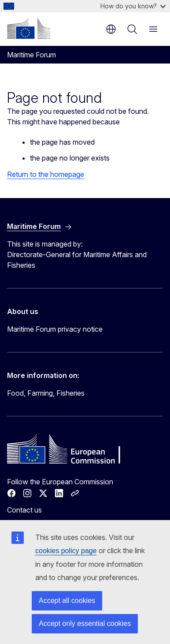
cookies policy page (66, 551)
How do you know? (133, 6)
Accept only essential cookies (85, 623)
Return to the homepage (46, 174)
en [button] (111, 29)
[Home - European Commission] (29, 28)
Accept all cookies (67, 601)
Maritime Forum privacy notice (55, 329)
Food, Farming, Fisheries (46, 393)
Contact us (24, 510)
